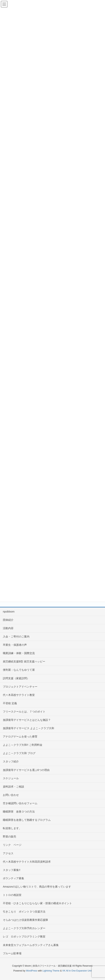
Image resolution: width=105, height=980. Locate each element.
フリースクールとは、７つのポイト (24, 712)
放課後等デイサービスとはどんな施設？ (27, 720)
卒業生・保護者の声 (15, 645)
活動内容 (8, 628)
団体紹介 (8, 620)
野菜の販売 (9, 837)
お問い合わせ (11, 795)
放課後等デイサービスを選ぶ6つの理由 (26, 770)
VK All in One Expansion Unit (77, 971)
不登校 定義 (10, 703)
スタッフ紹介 (11, 761)
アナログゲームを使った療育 (20, 737)
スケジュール (11, 778)
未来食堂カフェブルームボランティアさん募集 (31, 945)
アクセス (8, 853)
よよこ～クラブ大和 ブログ (19, 753)
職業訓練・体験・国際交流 (19, 653)
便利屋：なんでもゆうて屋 (19, 670)
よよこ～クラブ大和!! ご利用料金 (23, 745)
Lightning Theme (51, 971)
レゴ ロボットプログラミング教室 (24, 937)
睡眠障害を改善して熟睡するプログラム (27, 820)
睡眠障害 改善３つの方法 (20, 812)
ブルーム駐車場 (12, 953)
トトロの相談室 (12, 895)
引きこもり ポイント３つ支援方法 (24, 912)
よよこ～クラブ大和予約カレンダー (24, 928)
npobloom (9, 612)
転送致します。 (12, 828)
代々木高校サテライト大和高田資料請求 (27, 862)
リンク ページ (12, 845)
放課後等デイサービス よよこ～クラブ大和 (28, 728)
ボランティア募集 (13, 878)
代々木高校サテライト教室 (19, 695)
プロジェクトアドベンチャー (20, 687)
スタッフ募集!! (12, 870)
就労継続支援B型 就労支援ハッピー (24, 661)
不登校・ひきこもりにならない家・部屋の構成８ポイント (37, 903)
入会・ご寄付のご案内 (16, 637)
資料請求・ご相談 (13, 787)
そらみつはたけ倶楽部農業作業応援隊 (25, 920)
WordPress (32, 971)
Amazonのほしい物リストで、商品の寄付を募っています (37, 887)
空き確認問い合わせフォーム (20, 803)
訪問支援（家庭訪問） (16, 678)
